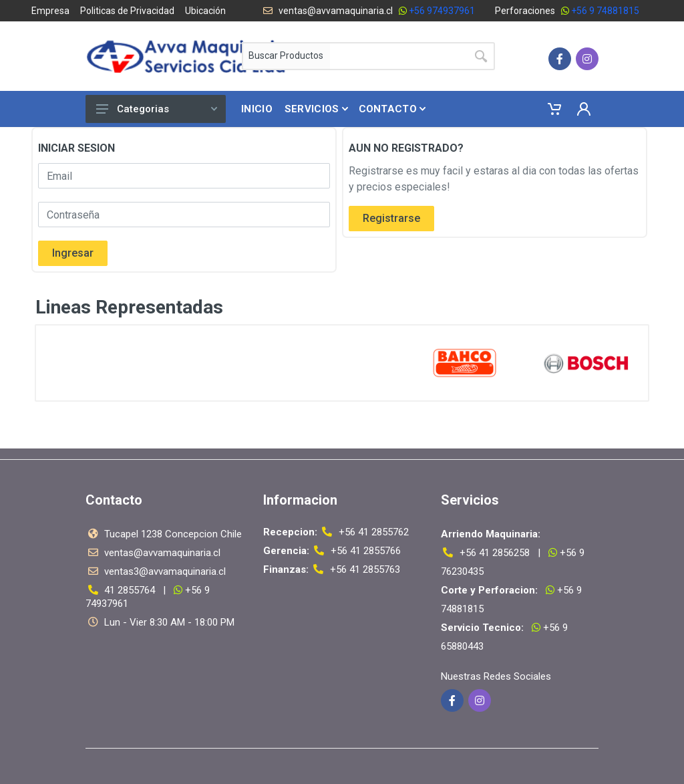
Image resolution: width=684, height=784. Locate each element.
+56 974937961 (442, 11)
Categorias (157, 109)
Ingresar (73, 253)
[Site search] (398, 56)
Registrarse (391, 218)
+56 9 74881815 (605, 11)
